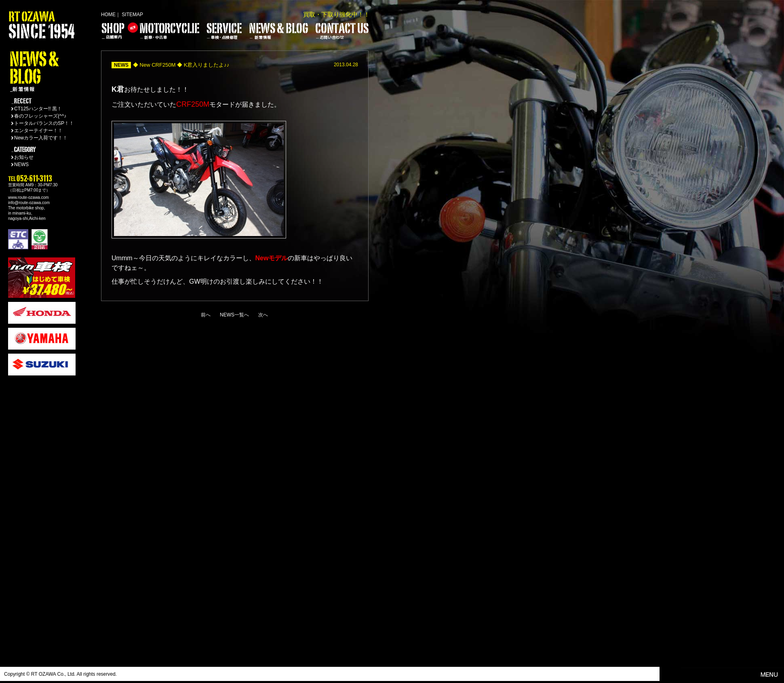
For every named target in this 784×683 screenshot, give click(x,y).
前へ (206, 315)
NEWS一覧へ (234, 315)
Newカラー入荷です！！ (41, 138)
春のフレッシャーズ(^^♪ (40, 116)
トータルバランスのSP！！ (44, 123)
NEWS (21, 164)
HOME (108, 15)
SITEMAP (132, 15)
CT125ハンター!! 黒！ (38, 109)
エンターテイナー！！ (38, 131)
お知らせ (24, 157)
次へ (263, 315)
